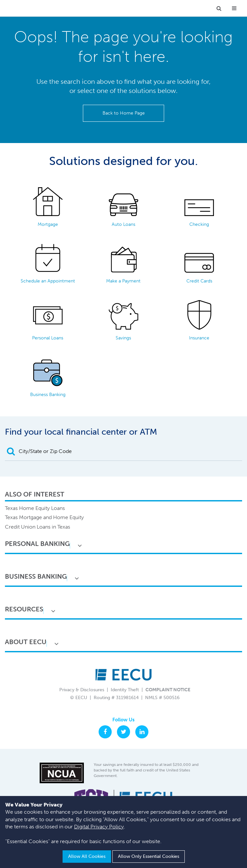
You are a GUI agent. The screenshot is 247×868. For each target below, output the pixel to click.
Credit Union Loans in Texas (38, 527)
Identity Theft (125, 690)
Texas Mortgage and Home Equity (44, 517)
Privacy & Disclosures (82, 690)
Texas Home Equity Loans (35, 508)
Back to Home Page (124, 113)
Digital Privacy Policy (99, 827)
